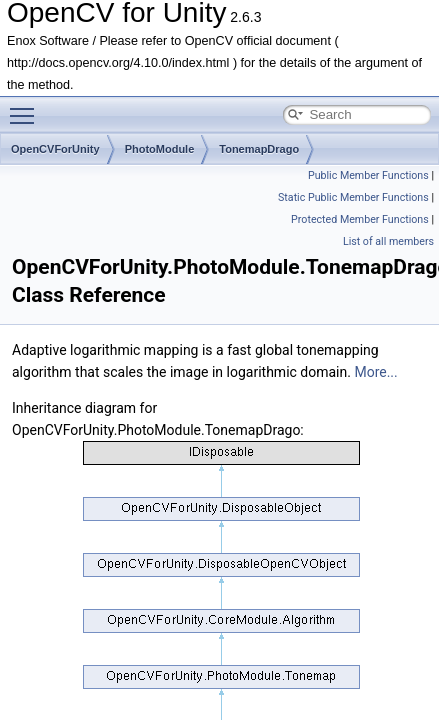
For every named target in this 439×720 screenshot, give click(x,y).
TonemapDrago (259, 149)
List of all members (388, 241)
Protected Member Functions (360, 219)
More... (375, 372)
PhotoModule (160, 149)
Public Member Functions (368, 175)
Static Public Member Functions (353, 197)
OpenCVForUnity (55, 149)
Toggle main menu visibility (27, 107)
